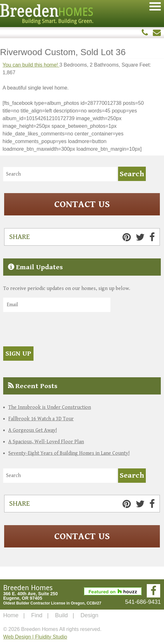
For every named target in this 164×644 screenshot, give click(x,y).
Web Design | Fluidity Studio (35, 637)
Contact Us (82, 204)
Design (89, 615)
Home (11, 615)
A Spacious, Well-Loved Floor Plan (46, 442)
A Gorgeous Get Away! (33, 430)
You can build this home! (31, 65)
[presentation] (52, 330)
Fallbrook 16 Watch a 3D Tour (41, 419)
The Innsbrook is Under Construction (50, 407)
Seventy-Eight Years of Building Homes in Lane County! (69, 453)
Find (37, 615)
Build (61, 615)
